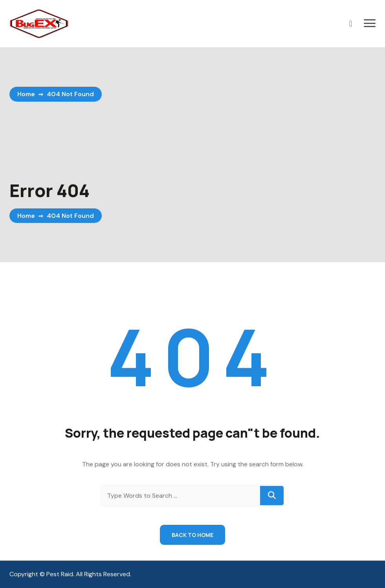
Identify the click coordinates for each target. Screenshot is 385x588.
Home (26, 94)
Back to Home (192, 535)
